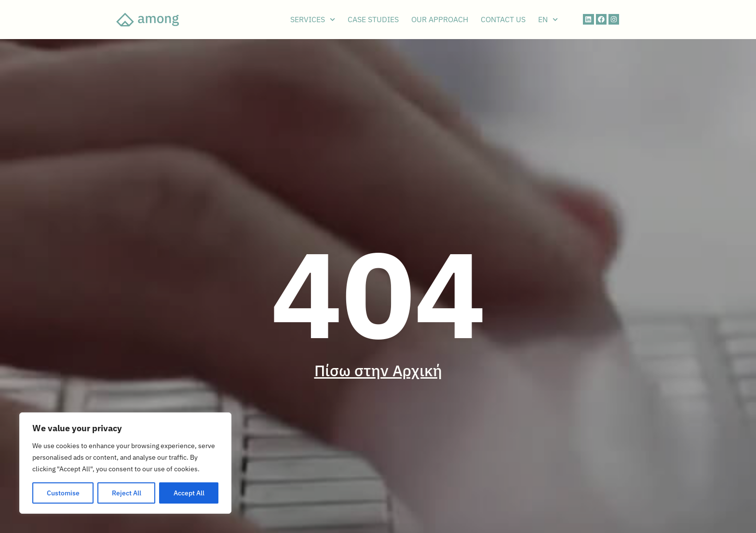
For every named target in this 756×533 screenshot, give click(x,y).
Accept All (189, 493)
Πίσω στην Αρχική (378, 370)
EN (548, 19)
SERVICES (313, 19)
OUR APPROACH (440, 19)
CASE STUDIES (373, 19)
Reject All (127, 493)
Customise (63, 493)
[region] (125, 463)
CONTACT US (503, 19)
